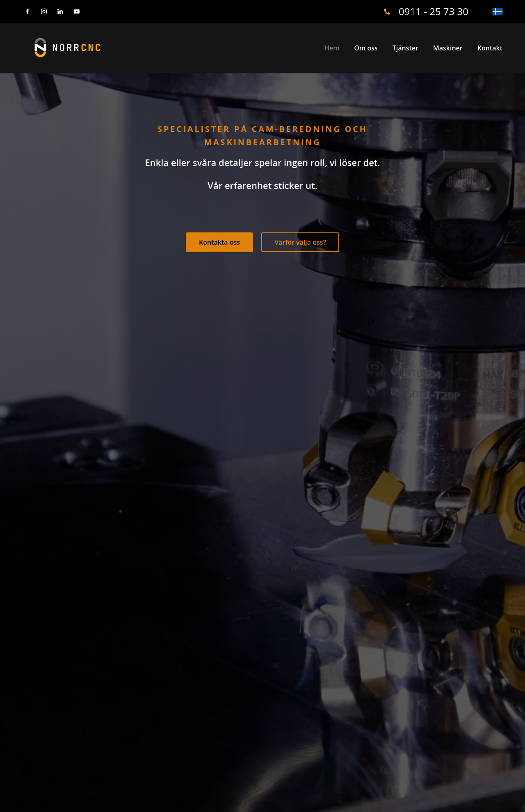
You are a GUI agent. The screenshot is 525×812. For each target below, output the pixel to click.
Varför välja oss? (300, 242)
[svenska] (498, 11)
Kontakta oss (219, 242)
